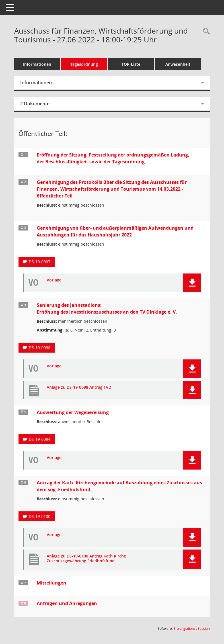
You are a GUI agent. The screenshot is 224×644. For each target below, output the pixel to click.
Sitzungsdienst (192, 628)
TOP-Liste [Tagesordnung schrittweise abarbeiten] (131, 64)
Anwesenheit (178, 64)
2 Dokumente (35, 104)
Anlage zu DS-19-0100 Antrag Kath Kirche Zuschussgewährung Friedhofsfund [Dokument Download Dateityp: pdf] (86, 559)
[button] (192, 283)
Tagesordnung (84, 64)
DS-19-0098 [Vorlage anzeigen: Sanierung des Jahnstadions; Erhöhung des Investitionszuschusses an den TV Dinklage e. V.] (40, 348)
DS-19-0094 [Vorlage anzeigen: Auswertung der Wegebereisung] (40, 439)
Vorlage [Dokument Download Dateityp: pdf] (54, 280)
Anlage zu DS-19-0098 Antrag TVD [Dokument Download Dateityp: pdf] (79, 387)
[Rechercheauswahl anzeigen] (205, 31)
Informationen (37, 64)
